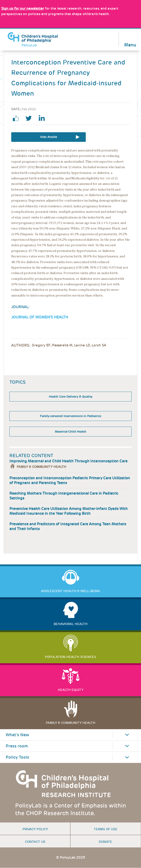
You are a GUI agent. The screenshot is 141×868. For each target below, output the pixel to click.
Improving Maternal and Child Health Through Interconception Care (68, 461)
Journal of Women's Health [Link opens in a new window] (40, 317)
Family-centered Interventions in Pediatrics (70, 416)
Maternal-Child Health (70, 432)
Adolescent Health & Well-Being (71, 591)
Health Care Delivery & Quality (71, 397)
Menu (130, 44)
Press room (17, 746)
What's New (17, 735)
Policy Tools (17, 757)
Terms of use (106, 829)
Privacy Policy (35, 829)
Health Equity (71, 690)
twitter (30, 118)
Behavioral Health (71, 624)
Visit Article (48, 137)
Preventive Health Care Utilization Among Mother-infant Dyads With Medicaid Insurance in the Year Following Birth (69, 511)
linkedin (43, 118)
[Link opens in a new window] (23, 8)
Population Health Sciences (70, 657)
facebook (18, 118)
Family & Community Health (41, 467)
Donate (105, 842)
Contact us (35, 842)
